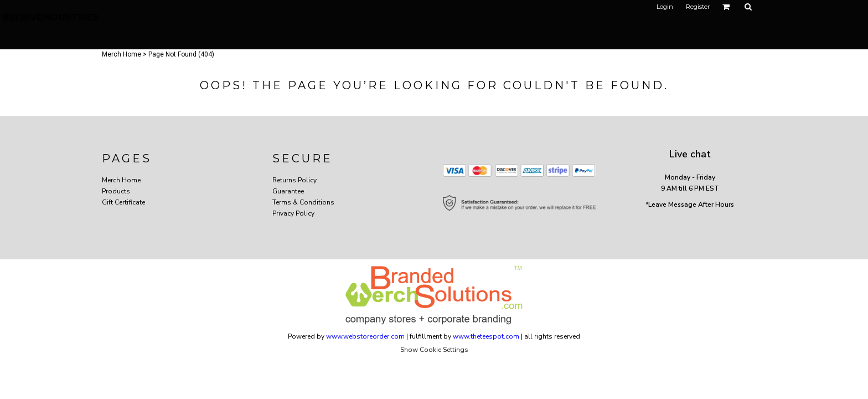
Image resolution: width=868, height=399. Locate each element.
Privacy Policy (293, 213)
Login (665, 7)
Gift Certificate (123, 202)
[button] (726, 7)
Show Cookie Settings (434, 350)
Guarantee (288, 191)
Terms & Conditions (303, 202)
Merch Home (122, 54)
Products (116, 191)
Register (698, 7)
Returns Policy (294, 180)
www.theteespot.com (486, 336)
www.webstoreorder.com (365, 336)
